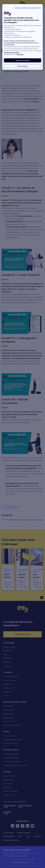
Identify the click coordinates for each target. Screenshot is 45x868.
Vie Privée (20, 54)
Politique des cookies (11, 52)
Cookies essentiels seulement (28, 8)
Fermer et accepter (22, 60)
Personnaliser (22, 66)
